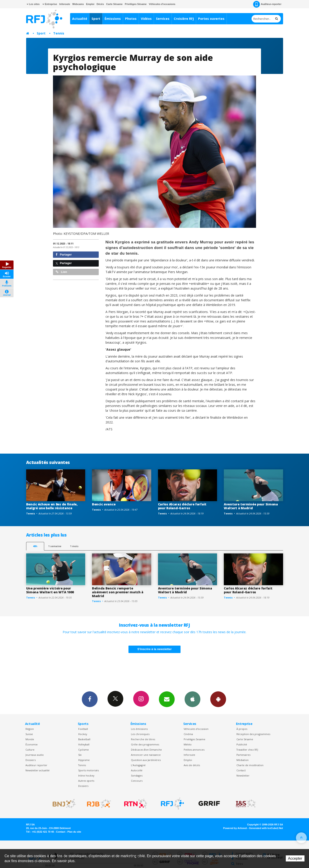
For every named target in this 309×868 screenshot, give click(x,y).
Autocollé (137, 770)
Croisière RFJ (184, 19)
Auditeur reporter (36, 765)
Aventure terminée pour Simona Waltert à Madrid (251, 506)
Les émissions (139, 729)
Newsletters (167, 699)
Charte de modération (250, 765)
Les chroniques (140, 734)
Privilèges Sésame (136, 4)
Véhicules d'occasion (196, 729)
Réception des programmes (253, 734)
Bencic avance (104, 504)
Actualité (80, 19)
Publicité (242, 744)
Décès (100, 4)
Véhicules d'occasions (162, 4)
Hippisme (84, 760)
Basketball (84, 739)
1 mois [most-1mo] (74, 546)
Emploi (90, 4)
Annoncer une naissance (146, 755)
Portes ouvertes (211, 19)
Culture (30, 750)
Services (163, 19)
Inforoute (65, 4)
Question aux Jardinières (146, 760)
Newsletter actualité (38, 770)
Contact (241, 770)
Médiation (243, 760)
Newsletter (243, 775)
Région (30, 729)
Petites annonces (194, 750)
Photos (131, 19)
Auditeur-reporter (267, 4)
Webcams (78, 4)
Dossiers (31, 760)
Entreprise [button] (50, 4)
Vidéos (146, 19)
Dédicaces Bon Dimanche (146, 750)
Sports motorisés (88, 770)
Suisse (29, 734)
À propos (242, 729)
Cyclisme (84, 750)
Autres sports (86, 781)
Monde (30, 739)
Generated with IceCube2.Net (266, 828)
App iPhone (192, 699)
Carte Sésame (114, 4)
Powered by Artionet (235, 828)
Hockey (83, 734)
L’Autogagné (138, 765)
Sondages (137, 775)
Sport (96, 19)
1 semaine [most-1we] (55, 546)
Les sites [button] (33, 4)
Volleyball (84, 744)
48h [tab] (35, 546)
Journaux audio (35, 755)
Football (83, 729)
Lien (61, 272)
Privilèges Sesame (195, 739)
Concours (137, 781)
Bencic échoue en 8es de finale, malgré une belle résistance (52, 506)
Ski (80, 755)
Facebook (90, 699)
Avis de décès (192, 765)
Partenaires (243, 755)
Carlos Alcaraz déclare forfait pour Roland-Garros (182, 506)
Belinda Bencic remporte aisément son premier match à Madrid (118, 592)
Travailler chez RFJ (247, 750)
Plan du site (74, 832)
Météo (188, 744)
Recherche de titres (143, 739)
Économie (32, 744)
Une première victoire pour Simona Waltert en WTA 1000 (50, 590)
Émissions (113, 19)
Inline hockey (86, 775)
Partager (64, 255)
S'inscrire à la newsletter (155, 649)
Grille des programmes (145, 744)
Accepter (295, 858)
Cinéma (188, 734)
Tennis (59, 33)
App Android (218, 699)
